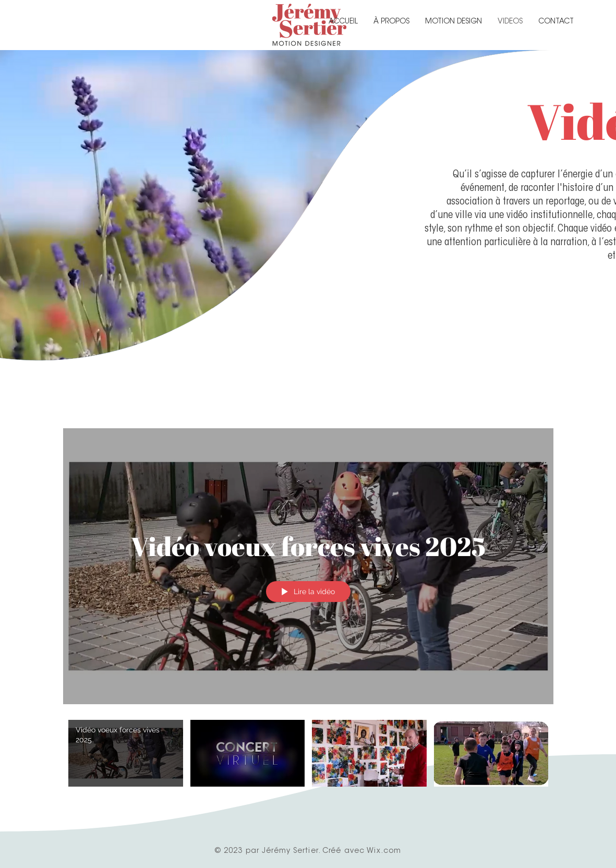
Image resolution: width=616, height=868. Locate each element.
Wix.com (384, 851)
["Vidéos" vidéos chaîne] (308, 759)
